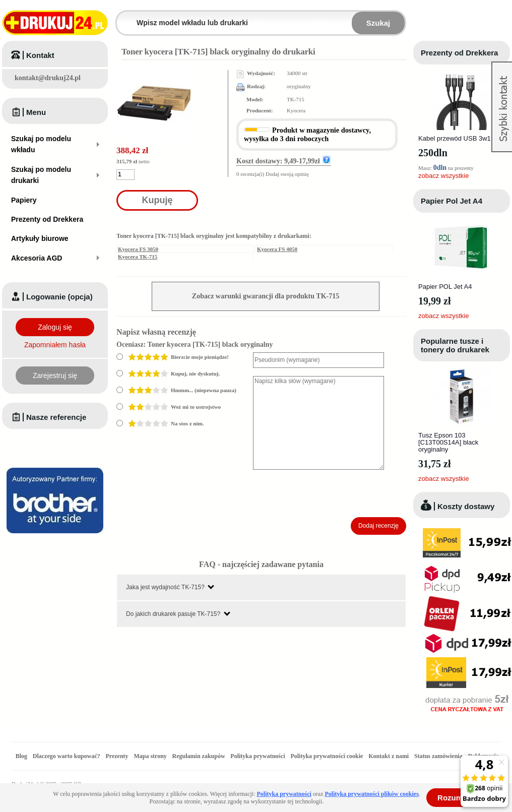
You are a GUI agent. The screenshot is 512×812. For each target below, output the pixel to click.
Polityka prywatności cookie (327, 756)
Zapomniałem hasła (55, 345)
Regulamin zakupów (199, 756)
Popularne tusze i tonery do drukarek (455, 345)
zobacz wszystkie (443, 176)
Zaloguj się (55, 327)
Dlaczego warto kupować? (67, 756)
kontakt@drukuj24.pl (48, 78)
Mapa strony (150, 756)
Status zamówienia (439, 756)
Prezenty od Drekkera (459, 53)
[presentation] (330, 493)
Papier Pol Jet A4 (452, 201)
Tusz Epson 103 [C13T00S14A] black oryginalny (448, 442)
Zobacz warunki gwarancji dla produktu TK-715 (266, 296)
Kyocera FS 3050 (138, 249)
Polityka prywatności (258, 756)
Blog (21, 756)
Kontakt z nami (389, 756)
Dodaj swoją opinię (287, 174)
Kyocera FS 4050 (277, 249)
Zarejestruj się (55, 376)
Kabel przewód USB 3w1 (455, 138)
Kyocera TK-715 (138, 257)
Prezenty (117, 756)
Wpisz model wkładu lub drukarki (123, 17)
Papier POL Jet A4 (445, 287)
